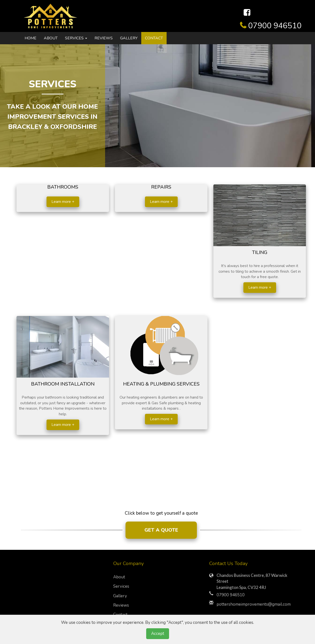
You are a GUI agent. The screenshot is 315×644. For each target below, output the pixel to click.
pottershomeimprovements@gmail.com (254, 604)
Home (31, 38)
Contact (154, 38)
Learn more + (63, 202)
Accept (158, 634)
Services (121, 586)
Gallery (129, 38)
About (51, 38)
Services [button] (76, 38)
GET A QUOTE (161, 530)
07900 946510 (275, 26)
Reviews (104, 38)
